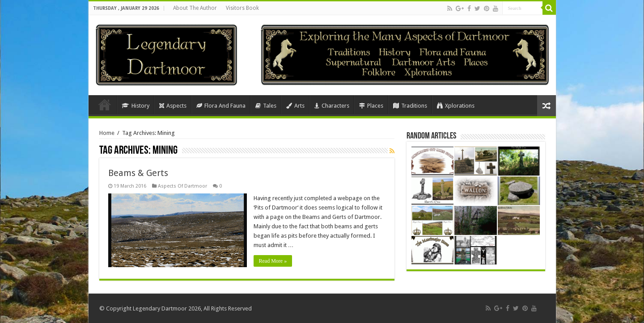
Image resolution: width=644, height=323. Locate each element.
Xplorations (456, 106)
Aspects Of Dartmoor (182, 186)
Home (105, 105)
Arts (295, 106)
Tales (266, 106)
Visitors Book (242, 8)
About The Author (195, 8)
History (136, 106)
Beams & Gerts (138, 173)
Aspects (173, 106)
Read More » (273, 261)
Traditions (410, 106)
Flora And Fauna (221, 106)
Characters (332, 106)
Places (371, 106)
